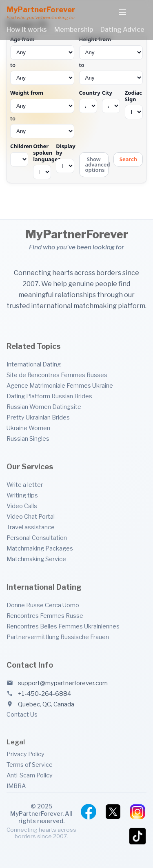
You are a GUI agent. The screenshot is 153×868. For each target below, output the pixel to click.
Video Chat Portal (31, 517)
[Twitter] (113, 812)
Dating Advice (122, 30)
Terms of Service (30, 765)
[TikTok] (137, 836)
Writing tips (22, 495)
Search (128, 159)
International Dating (34, 364)
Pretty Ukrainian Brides (38, 417)
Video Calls (22, 506)
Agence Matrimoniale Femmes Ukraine (60, 386)
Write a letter (25, 485)
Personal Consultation (37, 538)
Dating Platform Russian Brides (49, 396)
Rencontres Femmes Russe (45, 616)
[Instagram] (137, 812)
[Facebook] (89, 812)
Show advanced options (97, 164)
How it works (27, 30)
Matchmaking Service (36, 559)
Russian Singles (28, 439)
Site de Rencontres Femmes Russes (57, 375)
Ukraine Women (28, 428)
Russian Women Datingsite (44, 407)
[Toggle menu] (122, 13)
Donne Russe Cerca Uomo (43, 605)
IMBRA (16, 786)
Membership (74, 30)
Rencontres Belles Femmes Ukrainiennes (63, 626)
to (42, 61)
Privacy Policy (25, 754)
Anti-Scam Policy (30, 775)
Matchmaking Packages (40, 548)
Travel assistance (31, 527)
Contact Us (22, 715)
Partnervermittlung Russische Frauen (58, 637)
